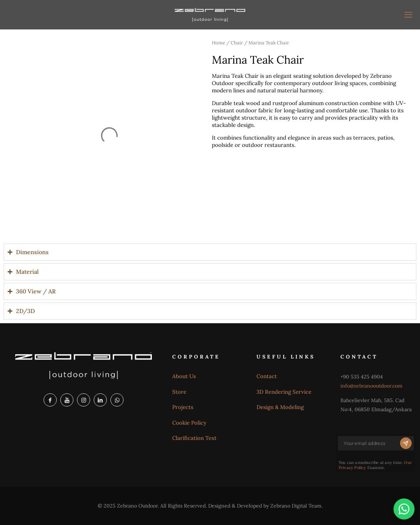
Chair (237, 43)
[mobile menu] (408, 15)
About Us (184, 376)
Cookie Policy (189, 423)
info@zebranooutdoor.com (371, 386)
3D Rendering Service (284, 392)
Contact (267, 376)
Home (219, 43)
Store (179, 392)
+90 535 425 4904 (362, 377)
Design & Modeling (280, 407)
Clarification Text (194, 438)
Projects (183, 407)
